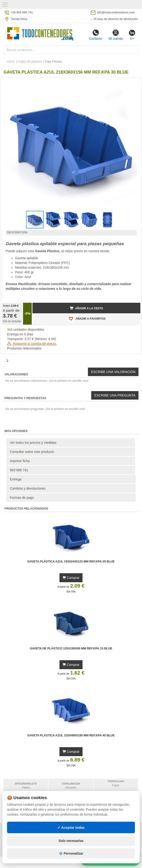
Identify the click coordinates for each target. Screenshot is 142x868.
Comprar (71, 578)
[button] (133, 83)
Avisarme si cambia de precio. (32, 344)
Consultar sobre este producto (32, 452)
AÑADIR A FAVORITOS (86, 318)
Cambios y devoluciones (28, 488)
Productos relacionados (24, 348)
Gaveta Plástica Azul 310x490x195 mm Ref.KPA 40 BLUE (71, 735)
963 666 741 (19, 470)
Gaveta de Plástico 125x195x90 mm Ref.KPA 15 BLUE (71, 648)
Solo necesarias (71, 841)
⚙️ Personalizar (71, 853)
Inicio (11, 61)
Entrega (16, 479)
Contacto (95, 35)
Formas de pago (22, 498)
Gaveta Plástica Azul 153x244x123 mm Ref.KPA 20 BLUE (71, 562)
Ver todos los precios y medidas (33, 443)
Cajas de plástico (30, 61)
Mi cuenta (116, 35)
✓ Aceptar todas (71, 827)
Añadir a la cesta (87, 308)
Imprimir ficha (20, 461)
